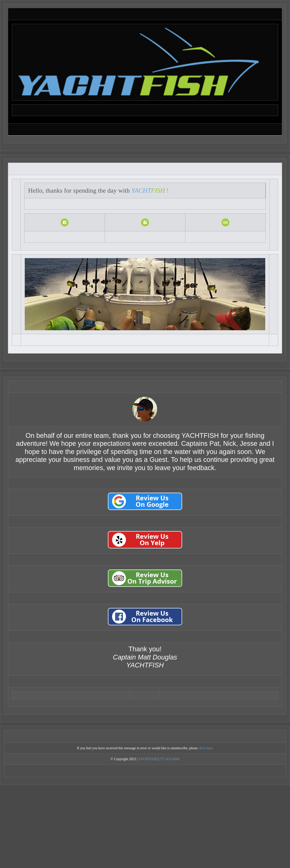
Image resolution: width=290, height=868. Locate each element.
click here (205, 748)
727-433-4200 (170, 759)
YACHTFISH (148, 759)
